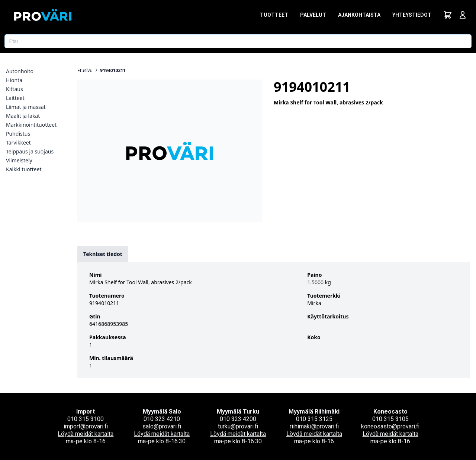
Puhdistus (18, 134)
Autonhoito (20, 71)
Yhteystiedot (412, 15)
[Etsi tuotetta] (238, 41)
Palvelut (313, 15)
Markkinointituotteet (31, 125)
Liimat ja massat (26, 107)
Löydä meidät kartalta (86, 434)
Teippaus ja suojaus (30, 151)
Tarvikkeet (18, 142)
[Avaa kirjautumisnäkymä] (463, 15)
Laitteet (15, 98)
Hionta (14, 80)
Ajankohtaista (359, 15)
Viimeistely (19, 160)
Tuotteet (274, 15)
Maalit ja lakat (23, 116)
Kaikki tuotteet (24, 169)
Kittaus (15, 89)
